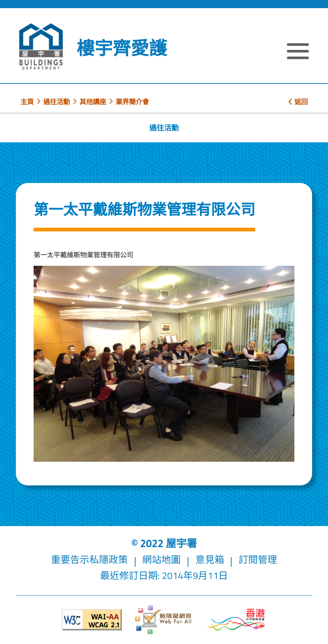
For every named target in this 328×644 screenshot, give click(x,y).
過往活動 (57, 102)
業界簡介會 (132, 102)
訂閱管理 (258, 560)
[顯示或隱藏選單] (298, 52)
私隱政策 (109, 560)
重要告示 (70, 560)
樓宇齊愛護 (122, 48)
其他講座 (93, 102)
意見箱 (210, 560)
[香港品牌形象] (236, 620)
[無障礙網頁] (164, 620)
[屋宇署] (41, 46)
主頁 (27, 102)
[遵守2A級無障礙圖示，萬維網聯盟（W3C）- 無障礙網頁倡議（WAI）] (92, 620)
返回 (298, 102)
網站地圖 (161, 560)
